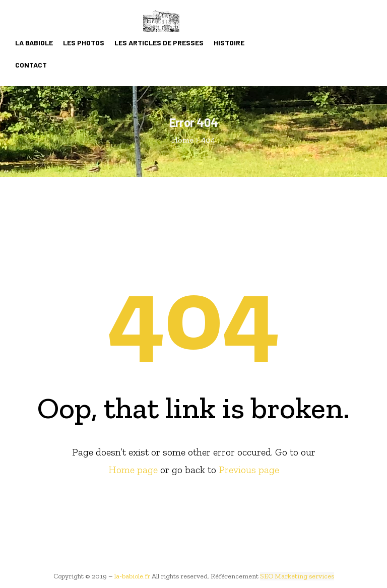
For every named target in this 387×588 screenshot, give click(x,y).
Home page (133, 470)
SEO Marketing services (297, 576)
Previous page (249, 470)
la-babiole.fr (132, 576)
